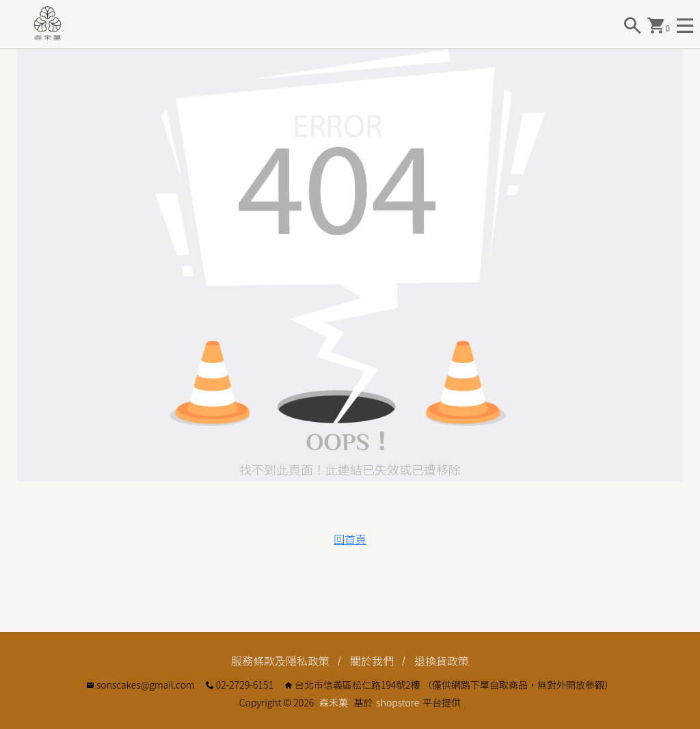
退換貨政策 (442, 661)
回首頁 (350, 539)
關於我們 (372, 661)
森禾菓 (334, 702)
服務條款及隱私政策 (280, 661)
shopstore (398, 702)
